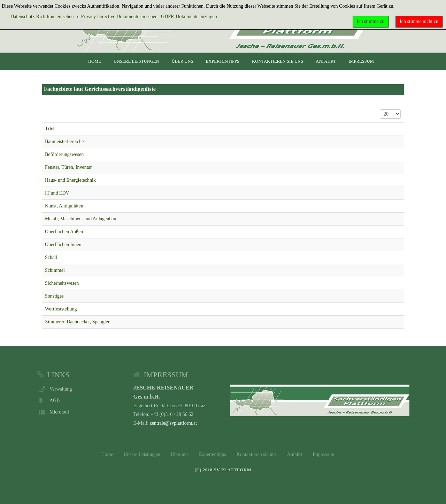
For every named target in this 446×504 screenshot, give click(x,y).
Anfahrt (326, 61)
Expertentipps (223, 61)
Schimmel (55, 270)
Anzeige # (380, 109)
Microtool (59, 412)
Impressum (361, 61)
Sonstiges (54, 296)
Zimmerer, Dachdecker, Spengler (77, 322)
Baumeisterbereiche (64, 141)
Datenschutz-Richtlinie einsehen (42, 17)
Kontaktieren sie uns (278, 61)
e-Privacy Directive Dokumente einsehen (118, 17)
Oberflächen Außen (64, 232)
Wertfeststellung (61, 309)
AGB (55, 400)
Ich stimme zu (371, 21)
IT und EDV (57, 193)
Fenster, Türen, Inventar (68, 167)
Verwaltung (61, 389)
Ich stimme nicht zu (419, 21)
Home (95, 61)
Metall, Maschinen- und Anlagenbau (81, 219)
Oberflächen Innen (63, 245)
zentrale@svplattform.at (173, 423)
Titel (50, 129)
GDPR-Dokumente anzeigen (189, 17)
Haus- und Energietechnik (70, 180)
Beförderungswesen (64, 154)
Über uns (183, 61)
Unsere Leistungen (136, 61)
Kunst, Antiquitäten (64, 206)
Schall (51, 257)
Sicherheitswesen (62, 283)
